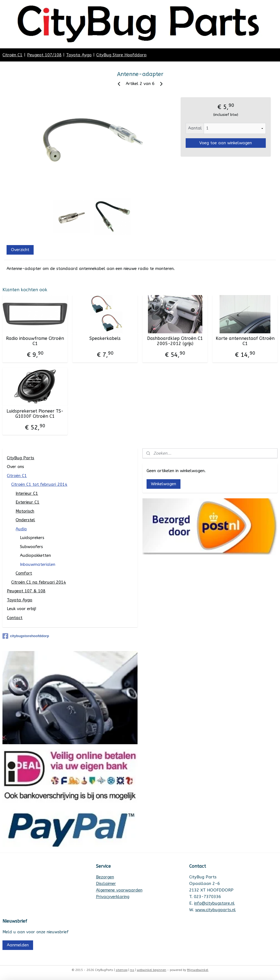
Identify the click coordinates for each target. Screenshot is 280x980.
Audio (21, 529)
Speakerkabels (105, 338)
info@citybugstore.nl (214, 903)
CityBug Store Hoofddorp (121, 55)
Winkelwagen (164, 484)
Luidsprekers (32, 538)
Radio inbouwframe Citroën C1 (35, 341)
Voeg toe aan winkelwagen (226, 143)
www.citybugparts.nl (215, 910)
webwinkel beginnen (151, 970)
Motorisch (25, 511)
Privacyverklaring (113, 897)
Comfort (24, 573)
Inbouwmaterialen (38, 564)
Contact (15, 618)
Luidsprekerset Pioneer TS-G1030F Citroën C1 (35, 414)
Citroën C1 (12, 55)
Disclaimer (106, 884)
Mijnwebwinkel (198, 970)
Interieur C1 (27, 493)
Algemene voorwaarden (119, 890)
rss (132, 970)
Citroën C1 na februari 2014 (39, 582)
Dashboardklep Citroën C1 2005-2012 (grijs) (175, 341)
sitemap (122, 970)
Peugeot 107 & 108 (26, 591)
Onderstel (25, 520)
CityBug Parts (21, 458)
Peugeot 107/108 (44, 55)
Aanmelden (18, 945)
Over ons (15, 467)
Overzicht (20, 250)
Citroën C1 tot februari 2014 (39, 484)
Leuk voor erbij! (21, 609)
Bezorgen (105, 877)
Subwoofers (31, 547)
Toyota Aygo (79, 55)
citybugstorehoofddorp (26, 636)
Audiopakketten (35, 555)
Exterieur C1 (27, 502)
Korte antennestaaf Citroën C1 (245, 341)
